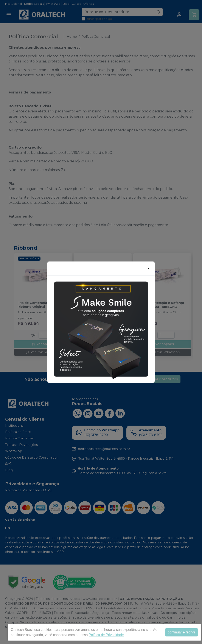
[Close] (149, 268)
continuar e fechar (182, 632)
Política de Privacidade (106, 635)
